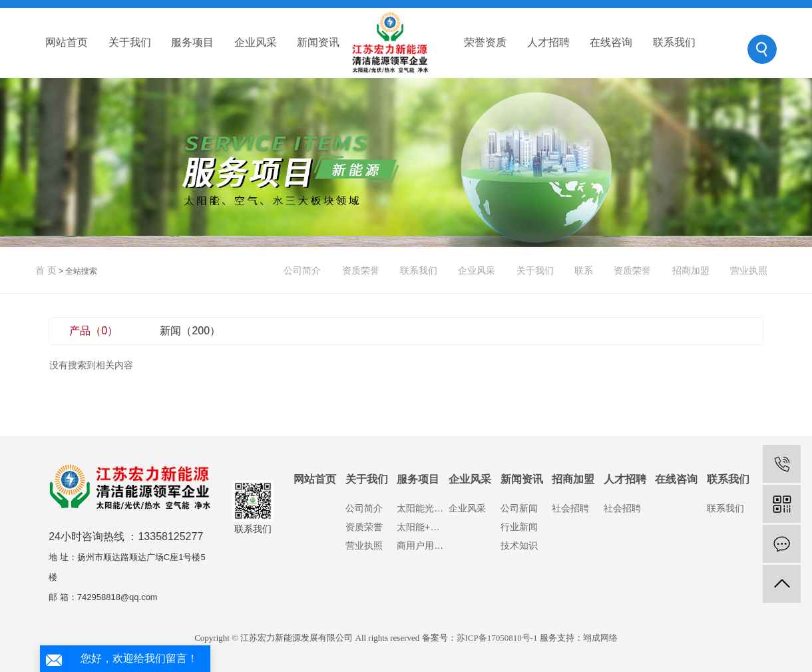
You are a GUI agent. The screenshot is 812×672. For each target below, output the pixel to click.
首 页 (46, 270)
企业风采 (256, 42)
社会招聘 (570, 508)
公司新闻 (519, 508)
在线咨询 (611, 42)
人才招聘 (548, 42)
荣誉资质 (485, 42)
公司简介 (302, 270)
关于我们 (130, 42)
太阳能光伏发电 (423, 508)
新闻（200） (190, 331)
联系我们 (674, 42)
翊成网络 (600, 638)
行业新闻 (519, 527)
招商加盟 (691, 270)
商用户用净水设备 (423, 545)
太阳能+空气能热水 (423, 527)
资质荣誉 (361, 270)
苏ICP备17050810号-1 (497, 638)
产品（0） (94, 331)
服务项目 (192, 42)
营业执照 (749, 270)
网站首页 (67, 42)
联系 (584, 270)
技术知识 (519, 545)
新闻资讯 (318, 42)
